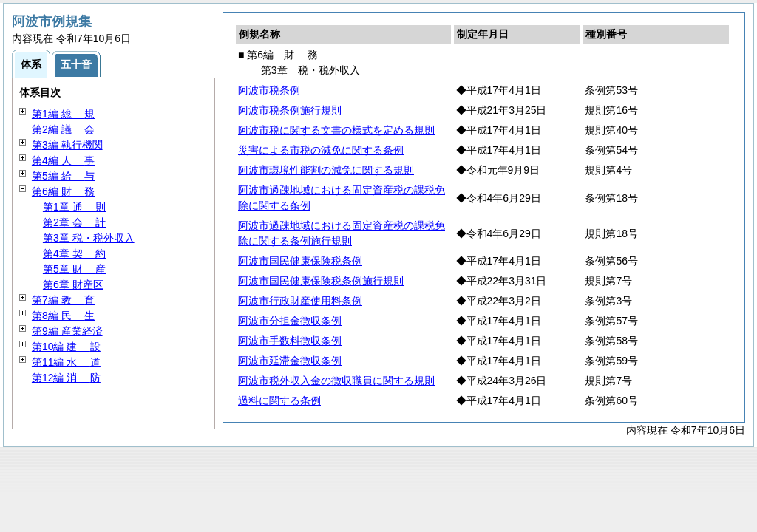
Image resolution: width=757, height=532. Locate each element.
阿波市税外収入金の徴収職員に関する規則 (336, 381)
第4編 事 (63, 160)
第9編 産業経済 (67, 331)
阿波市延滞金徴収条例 (290, 361)
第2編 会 (63, 129)
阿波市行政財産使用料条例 (300, 301)
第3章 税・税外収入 (89, 238)
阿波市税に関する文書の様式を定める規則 (336, 130)
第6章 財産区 (73, 284)
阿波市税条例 (269, 90)
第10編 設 (66, 347)
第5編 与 (63, 176)
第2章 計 (74, 222)
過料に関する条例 (279, 400)
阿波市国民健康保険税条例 (300, 261)
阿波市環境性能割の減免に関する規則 (326, 170)
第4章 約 (74, 253)
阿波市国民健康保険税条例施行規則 (321, 281)
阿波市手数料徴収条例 (290, 341)
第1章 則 (74, 207)
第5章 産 (74, 269)
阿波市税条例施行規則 (290, 110)
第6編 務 (63, 191)
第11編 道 (66, 362)
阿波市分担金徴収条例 (290, 321)
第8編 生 (63, 316)
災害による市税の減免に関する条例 (321, 150)
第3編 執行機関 (67, 145)
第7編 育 (63, 300)
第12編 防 (66, 378)
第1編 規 (63, 114)
